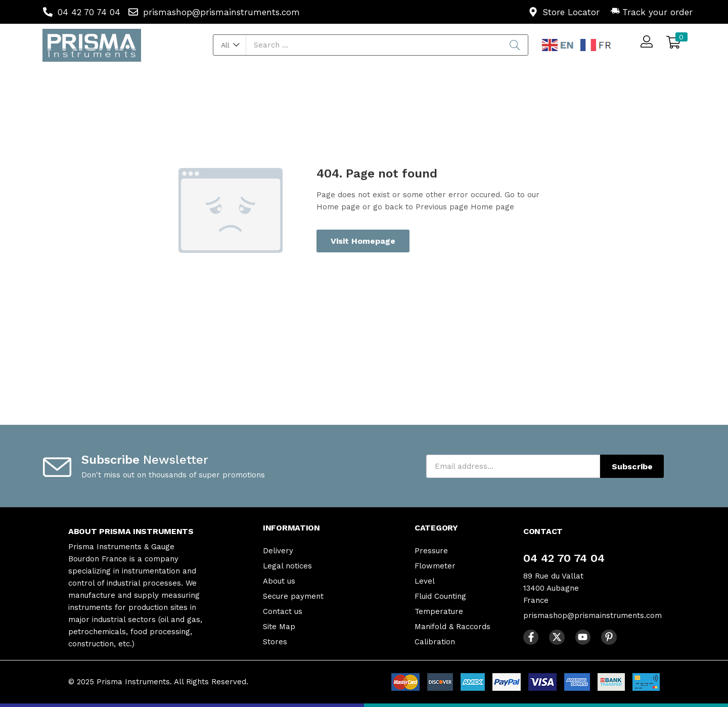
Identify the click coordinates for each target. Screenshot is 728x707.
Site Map (279, 627)
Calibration (435, 642)
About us (279, 581)
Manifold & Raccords (452, 627)
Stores (275, 642)
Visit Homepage (363, 241)
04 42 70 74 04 (564, 558)
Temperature (439, 611)
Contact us (283, 611)
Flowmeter (435, 566)
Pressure (431, 551)
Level (425, 581)
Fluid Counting (440, 596)
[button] (230, 45)
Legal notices (287, 566)
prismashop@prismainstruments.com (593, 615)
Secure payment (293, 596)
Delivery (278, 551)
